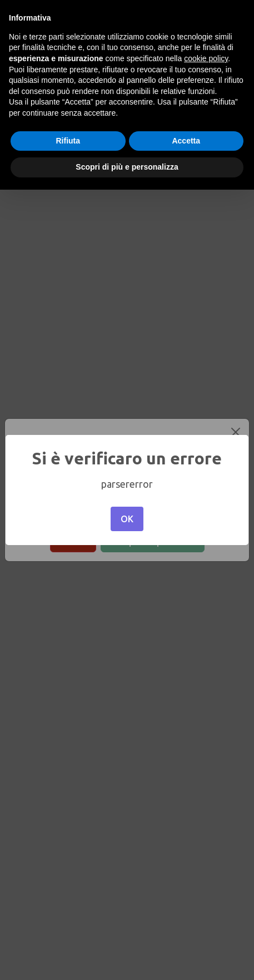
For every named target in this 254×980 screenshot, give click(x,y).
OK (127, 519)
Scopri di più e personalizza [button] (127, 167)
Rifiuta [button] (68, 141)
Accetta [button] (186, 141)
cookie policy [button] (206, 58)
